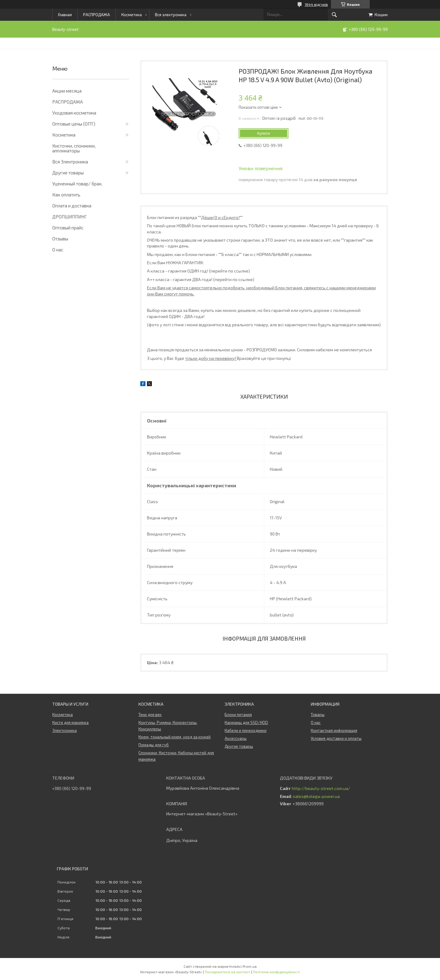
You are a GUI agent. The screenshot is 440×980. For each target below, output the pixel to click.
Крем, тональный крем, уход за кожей (174, 737)
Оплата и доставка (72, 206)
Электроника (64, 730)
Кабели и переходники (246, 730)
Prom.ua (250, 966)
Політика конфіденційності (276, 972)
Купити (264, 133)
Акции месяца (67, 91)
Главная (65, 15)
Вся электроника (171, 15)
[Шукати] (334, 15)
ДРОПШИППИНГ (70, 217)
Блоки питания (238, 715)
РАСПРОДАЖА (97, 15)
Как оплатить (66, 195)
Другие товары (68, 173)
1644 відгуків (316, 4)
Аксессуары (236, 738)
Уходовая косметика (74, 113)
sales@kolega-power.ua (316, 796)
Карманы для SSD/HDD (246, 722)
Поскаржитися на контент (227, 972)
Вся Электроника (70, 162)
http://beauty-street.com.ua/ (321, 788)
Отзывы (60, 239)
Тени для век (150, 715)
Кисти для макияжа (70, 722)
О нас (58, 250)
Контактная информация (334, 730)
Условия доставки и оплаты (336, 738)
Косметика (132, 15)
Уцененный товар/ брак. (77, 184)
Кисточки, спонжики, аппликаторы (74, 148)
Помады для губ (154, 745)
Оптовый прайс (68, 228)
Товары (318, 715)
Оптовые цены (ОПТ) (74, 124)
